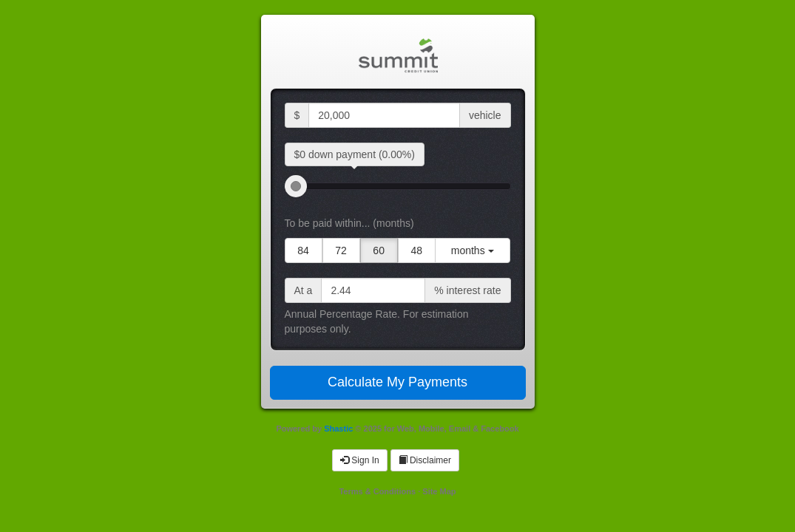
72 (341, 250)
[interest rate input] (373, 290)
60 (379, 250)
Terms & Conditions (377, 491)
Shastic (338, 429)
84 (303, 250)
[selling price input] (384, 115)
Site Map (439, 491)
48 (416, 250)
